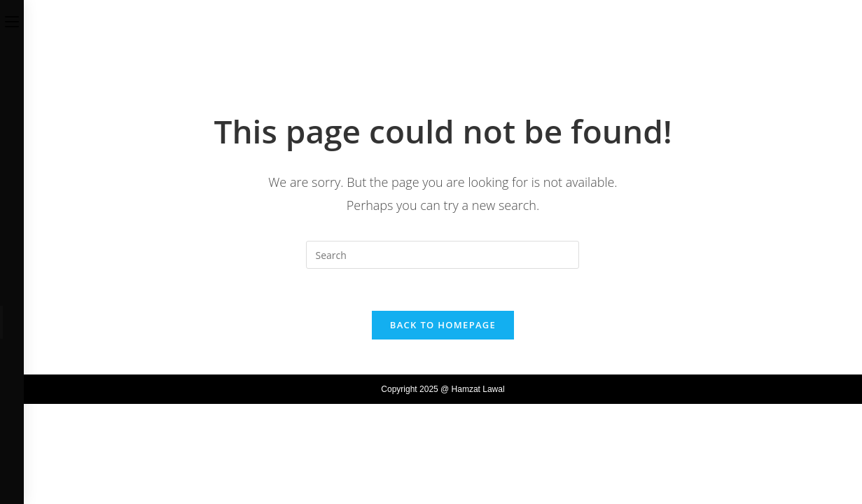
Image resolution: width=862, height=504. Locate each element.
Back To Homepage (443, 325)
